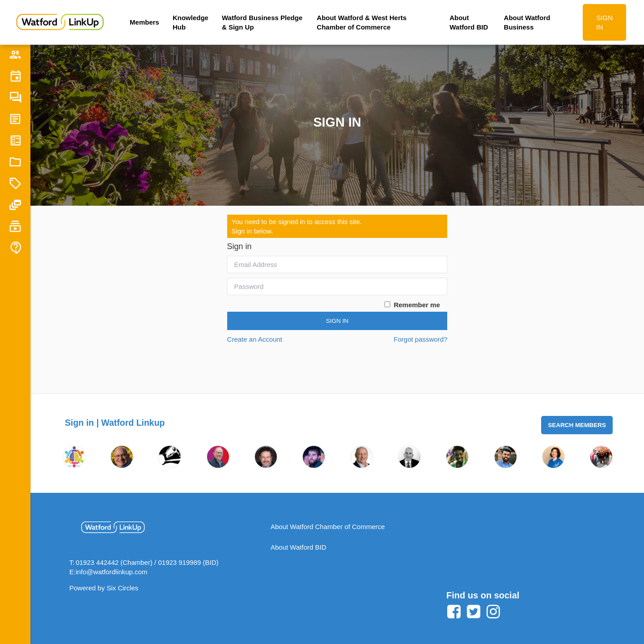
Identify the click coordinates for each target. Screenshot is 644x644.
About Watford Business (527, 22)
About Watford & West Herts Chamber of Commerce (362, 22)
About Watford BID (469, 22)
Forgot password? (420, 339)
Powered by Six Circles (104, 588)
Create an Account (255, 339)
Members (144, 22)
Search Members (577, 425)
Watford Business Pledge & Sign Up (262, 22)
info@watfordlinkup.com (111, 572)
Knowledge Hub (191, 22)
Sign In (337, 321)
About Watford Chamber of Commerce (328, 527)
